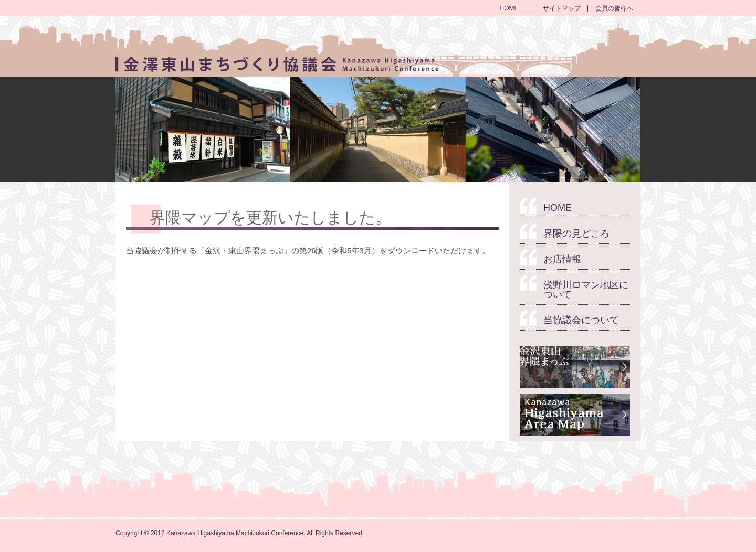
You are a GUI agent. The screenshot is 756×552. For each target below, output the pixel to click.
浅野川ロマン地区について (586, 290)
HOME (509, 8)
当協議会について (581, 320)
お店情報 (562, 259)
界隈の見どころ (576, 233)
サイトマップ (562, 8)
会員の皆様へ (614, 8)
